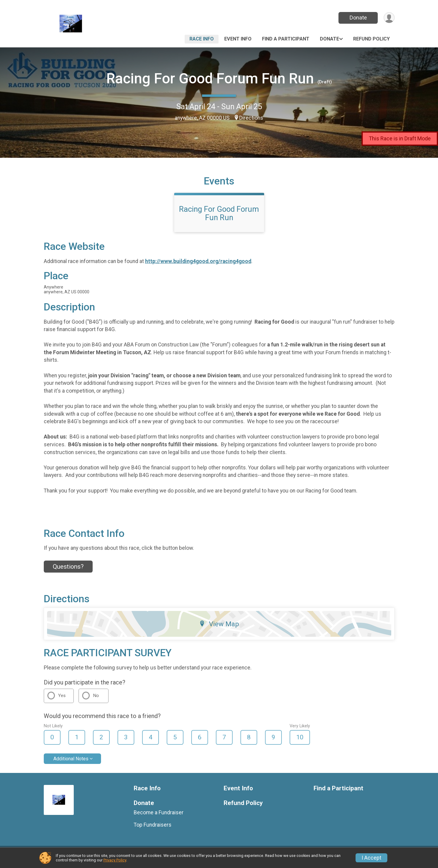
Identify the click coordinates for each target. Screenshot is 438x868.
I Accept (371, 858)
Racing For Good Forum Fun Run (210, 78)
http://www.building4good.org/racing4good (198, 265)
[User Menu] (389, 18)
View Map (219, 627)
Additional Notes (71, 762)
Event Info (238, 39)
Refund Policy (371, 39)
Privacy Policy (115, 860)
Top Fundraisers (153, 828)
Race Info (202, 39)
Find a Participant (286, 39)
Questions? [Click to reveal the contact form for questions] (68, 570)
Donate (358, 18)
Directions (251, 118)
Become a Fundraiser (159, 816)
